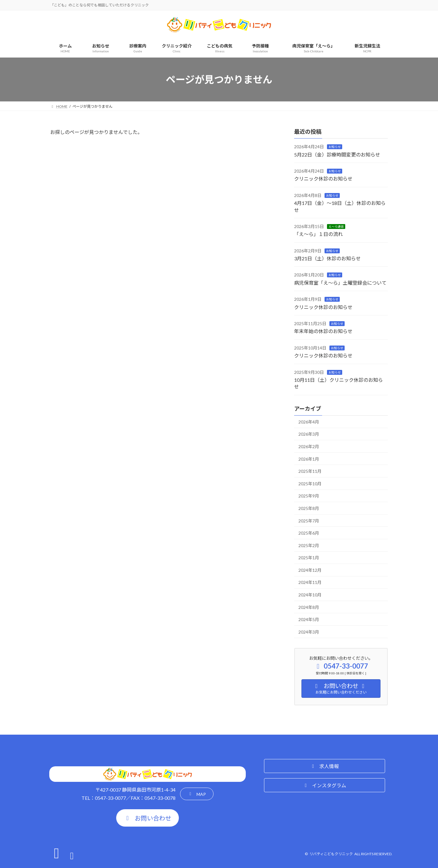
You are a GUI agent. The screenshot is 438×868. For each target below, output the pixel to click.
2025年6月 (309, 533)
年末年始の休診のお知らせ (323, 331)
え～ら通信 (336, 227)
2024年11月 (310, 582)
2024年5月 (309, 619)
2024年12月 (310, 570)
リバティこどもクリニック (331, 854)
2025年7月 (309, 520)
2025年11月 (310, 471)
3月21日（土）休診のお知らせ (327, 258)
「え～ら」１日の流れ (318, 234)
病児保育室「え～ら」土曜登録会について (340, 283)
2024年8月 (309, 607)
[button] (197, 794)
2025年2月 (309, 545)
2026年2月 (309, 446)
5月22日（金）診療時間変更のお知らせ (337, 155)
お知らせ (335, 147)
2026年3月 (309, 434)
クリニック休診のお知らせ (323, 179)
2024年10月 (310, 595)
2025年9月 (309, 496)
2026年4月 (309, 422)
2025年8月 (309, 508)
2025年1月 (309, 558)
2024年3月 (309, 632)
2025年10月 (310, 484)
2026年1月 (309, 459)
